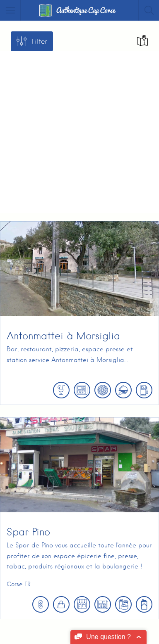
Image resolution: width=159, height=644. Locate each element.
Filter (39, 41)
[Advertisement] (79, 130)
